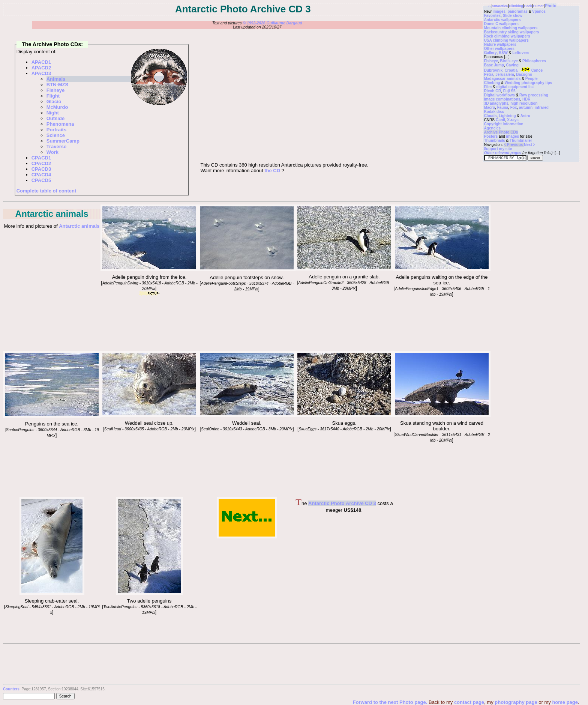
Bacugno (524, 74)
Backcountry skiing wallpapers (512, 32)
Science (56, 135)
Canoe (531, 70)
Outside (55, 118)
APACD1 (41, 62)
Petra (489, 74)
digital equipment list (515, 87)
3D (487, 103)
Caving (512, 65)
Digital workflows (499, 95)
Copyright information (504, 124)
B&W (503, 53)
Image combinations (502, 99)
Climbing (516, 6)
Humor (538, 6)
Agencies (492, 128)
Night (53, 113)
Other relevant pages (503, 153)
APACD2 (41, 68)
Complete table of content (46, 191)
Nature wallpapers (500, 44)
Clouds (490, 116)
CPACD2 (41, 163)
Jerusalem (505, 74)
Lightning (507, 116)
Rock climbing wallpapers (507, 36)
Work (52, 152)
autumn (526, 107)
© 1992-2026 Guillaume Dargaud (272, 23)
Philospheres (534, 61)
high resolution (524, 103)
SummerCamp (63, 141)
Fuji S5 (509, 91)
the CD (272, 171)
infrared (542, 107)
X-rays (513, 120)
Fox (514, 107)
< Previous (514, 145)
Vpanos (539, 11)
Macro (490, 107)
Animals (56, 79)
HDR (526, 99)
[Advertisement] (449, 544)
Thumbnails (495, 141)
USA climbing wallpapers (506, 40)
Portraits (56, 130)
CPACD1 (41, 158)
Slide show (513, 16)
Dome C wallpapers (501, 24)
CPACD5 (41, 180)
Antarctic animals (79, 226)
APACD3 (41, 73)
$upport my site (498, 149)
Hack (528, 6)
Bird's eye (509, 61)
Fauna (503, 107)
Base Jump (494, 65)
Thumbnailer (521, 141)
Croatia (511, 70)
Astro (525, 116)
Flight (53, 96)
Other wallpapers (499, 49)
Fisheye (491, 61)
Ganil (500, 120)
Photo (551, 6)
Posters (491, 136)
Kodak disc (494, 112)
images (499, 11)
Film (488, 87)
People (532, 79)
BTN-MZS (58, 85)
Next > (529, 145)
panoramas (517, 11)
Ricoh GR (493, 91)
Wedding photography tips (528, 83)
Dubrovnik (493, 70)
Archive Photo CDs (501, 132)
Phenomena (60, 124)
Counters (11, 689)
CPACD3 (41, 169)
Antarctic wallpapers (502, 20)
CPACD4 (41, 175)
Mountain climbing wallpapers (511, 28)
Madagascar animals (502, 79)
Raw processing (534, 95)
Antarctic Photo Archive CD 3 (342, 503)
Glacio (54, 101)
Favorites (492, 16)
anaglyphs (499, 103)
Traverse (57, 147)
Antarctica (500, 6)
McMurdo (57, 107)
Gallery (490, 53)
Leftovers (521, 53)
